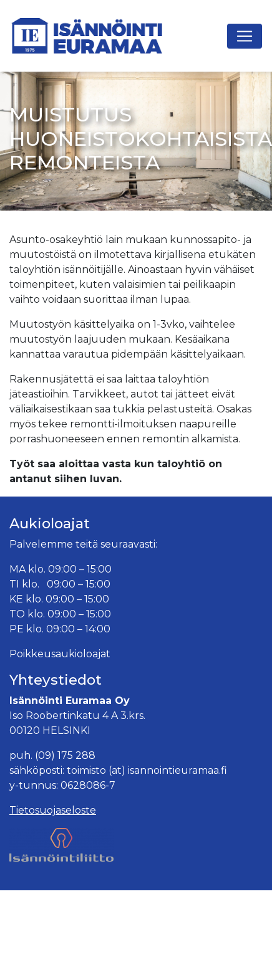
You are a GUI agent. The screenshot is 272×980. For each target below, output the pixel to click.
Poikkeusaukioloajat (60, 654)
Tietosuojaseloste (53, 810)
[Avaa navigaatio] (245, 36)
